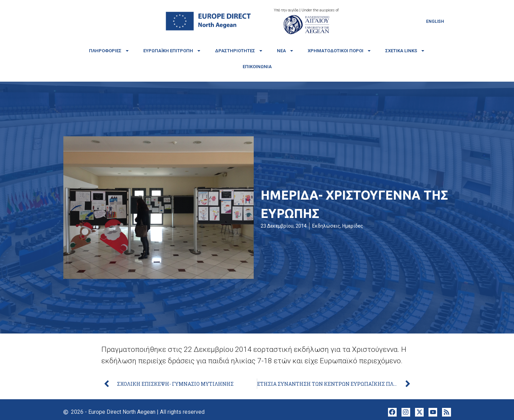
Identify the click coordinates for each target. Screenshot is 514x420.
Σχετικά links (405, 51)
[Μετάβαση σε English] (435, 21)
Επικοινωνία (257, 67)
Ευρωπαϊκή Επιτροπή (172, 51)
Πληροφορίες (109, 51)
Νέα (285, 51)
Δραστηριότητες (239, 51)
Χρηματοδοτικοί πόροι (340, 51)
